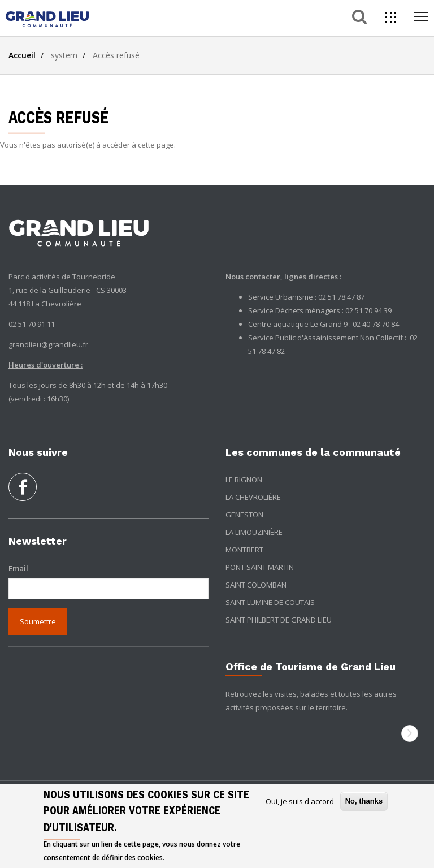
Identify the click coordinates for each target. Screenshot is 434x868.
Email (18, 568)
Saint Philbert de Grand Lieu (279, 620)
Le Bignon (244, 480)
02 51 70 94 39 (368, 310)
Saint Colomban (256, 585)
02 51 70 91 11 (32, 324)
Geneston (244, 515)
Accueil (22, 55)
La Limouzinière (254, 532)
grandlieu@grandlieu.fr (48, 344)
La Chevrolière (253, 497)
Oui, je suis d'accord (300, 801)
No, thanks (364, 801)
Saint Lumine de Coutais (270, 602)
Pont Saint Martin (260, 567)
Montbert (244, 550)
